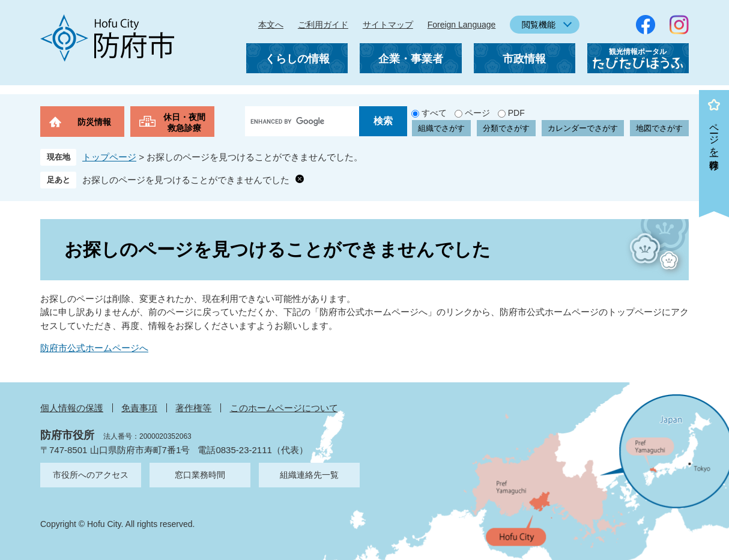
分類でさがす (506, 128)
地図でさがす (659, 128)
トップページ (109, 157)
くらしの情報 (297, 59)
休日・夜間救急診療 (184, 122)
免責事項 (139, 408)
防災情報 (94, 122)
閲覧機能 (539, 25)
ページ (477, 113)
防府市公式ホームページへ (94, 348)
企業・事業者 (411, 59)
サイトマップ (388, 25)
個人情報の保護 (72, 408)
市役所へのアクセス (91, 475)
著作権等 (193, 408)
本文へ (271, 25)
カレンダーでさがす (583, 128)
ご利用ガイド (323, 25)
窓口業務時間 (200, 475)
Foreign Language (462, 25)
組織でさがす (441, 128)
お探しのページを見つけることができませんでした (186, 180)
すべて (434, 113)
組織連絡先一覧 (309, 475)
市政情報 (524, 59)
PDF (516, 113)
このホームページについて (284, 408)
